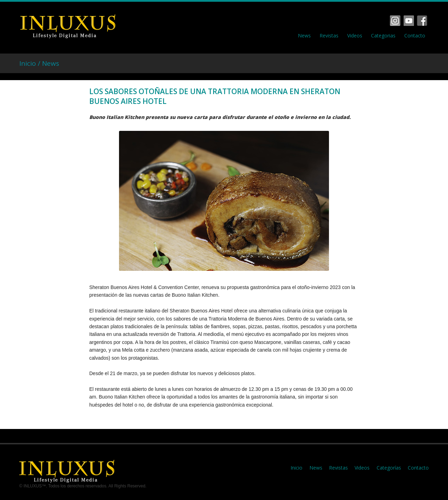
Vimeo (409, 21)
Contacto (415, 36)
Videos (355, 36)
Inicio (296, 468)
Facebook (395, 21)
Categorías (389, 468)
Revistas (329, 36)
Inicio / (31, 63)
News (304, 36)
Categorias (383, 36)
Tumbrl (422, 21)
